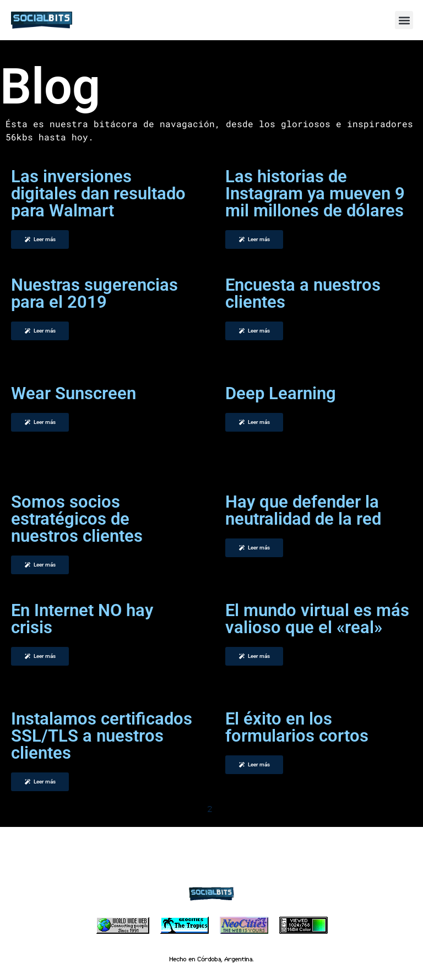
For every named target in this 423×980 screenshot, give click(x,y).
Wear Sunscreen (74, 393)
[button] (404, 20)
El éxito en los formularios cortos (297, 727)
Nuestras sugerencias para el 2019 (94, 293)
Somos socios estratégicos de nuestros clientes (77, 519)
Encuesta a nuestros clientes (303, 293)
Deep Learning (281, 393)
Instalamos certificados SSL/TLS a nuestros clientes (102, 736)
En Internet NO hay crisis (82, 619)
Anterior (170, 809)
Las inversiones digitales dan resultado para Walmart (98, 194)
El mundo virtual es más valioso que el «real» (317, 619)
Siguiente (252, 809)
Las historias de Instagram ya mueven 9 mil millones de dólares (315, 194)
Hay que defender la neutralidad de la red (303, 510)
